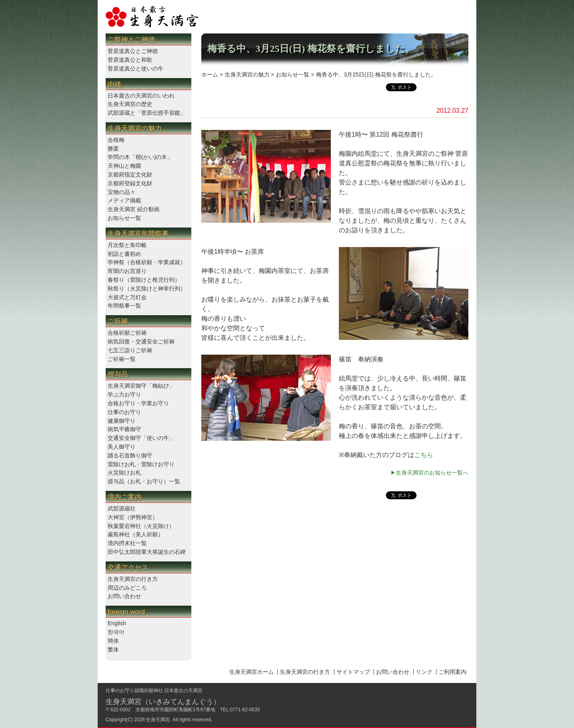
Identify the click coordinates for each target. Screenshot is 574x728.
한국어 (116, 632)
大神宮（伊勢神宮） (133, 517)
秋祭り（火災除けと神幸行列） (147, 288)
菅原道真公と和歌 (130, 60)
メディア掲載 (124, 200)
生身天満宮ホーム (252, 672)
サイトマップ (353, 672)
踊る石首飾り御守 (130, 455)
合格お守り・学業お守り (138, 403)
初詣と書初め (124, 254)
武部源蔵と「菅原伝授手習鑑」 (147, 113)
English (117, 623)
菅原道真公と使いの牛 (136, 69)
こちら (424, 455)
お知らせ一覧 (124, 218)
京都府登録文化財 (130, 183)
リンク (424, 672)
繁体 (113, 650)
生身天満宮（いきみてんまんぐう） (163, 702)
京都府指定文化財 (130, 175)
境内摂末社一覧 (127, 543)
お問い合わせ (124, 596)
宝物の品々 (122, 192)
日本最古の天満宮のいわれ (141, 96)
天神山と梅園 (124, 166)
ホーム (210, 75)
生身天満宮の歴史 (130, 104)
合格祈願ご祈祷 (127, 333)
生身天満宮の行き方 (133, 579)
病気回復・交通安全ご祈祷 (141, 341)
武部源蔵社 (122, 508)
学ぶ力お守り (124, 394)
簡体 (113, 641)
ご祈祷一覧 (122, 359)
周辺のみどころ (127, 588)
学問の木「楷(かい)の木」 (140, 157)
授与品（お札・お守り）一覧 (144, 481)
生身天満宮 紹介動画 (134, 209)
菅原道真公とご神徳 (133, 51)
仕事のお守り (124, 412)
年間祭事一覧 (124, 306)
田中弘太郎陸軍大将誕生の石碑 (147, 552)
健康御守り (122, 421)
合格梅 (116, 140)
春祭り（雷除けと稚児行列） (144, 280)
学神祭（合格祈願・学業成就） (147, 262)
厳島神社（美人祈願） (136, 534)
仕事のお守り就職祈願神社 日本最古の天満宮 (154, 691)
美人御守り (122, 447)
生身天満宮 (158, 720)
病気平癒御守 (124, 429)
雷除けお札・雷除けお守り (141, 464)
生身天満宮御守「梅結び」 (141, 386)
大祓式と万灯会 (127, 297)
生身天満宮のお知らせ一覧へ (432, 473)
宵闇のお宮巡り (127, 271)
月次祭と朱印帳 (127, 245)
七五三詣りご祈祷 (130, 350)
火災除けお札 (124, 473)
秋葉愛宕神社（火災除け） (141, 526)
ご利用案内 (452, 672)
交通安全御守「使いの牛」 (141, 438)
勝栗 (113, 149)
